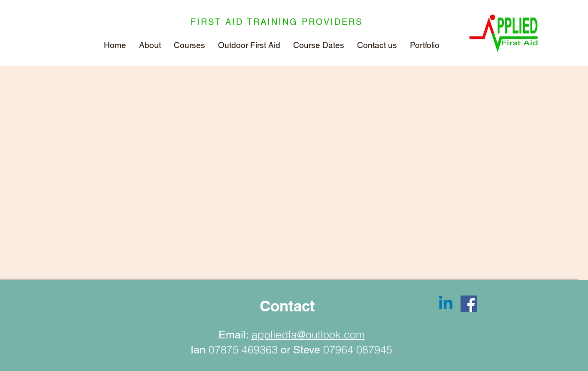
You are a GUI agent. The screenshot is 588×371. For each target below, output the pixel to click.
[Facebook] (469, 304)
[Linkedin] (446, 304)
